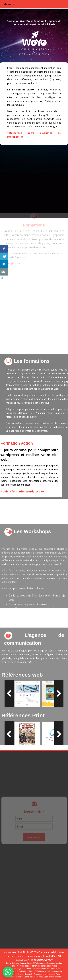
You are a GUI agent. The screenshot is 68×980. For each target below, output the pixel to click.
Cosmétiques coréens (52, 977)
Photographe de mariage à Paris (47, 974)
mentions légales (24, 966)
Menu (7, 4)
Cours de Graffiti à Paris (26, 977)
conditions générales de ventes (45, 966)
